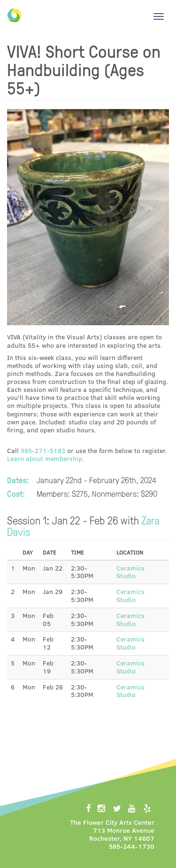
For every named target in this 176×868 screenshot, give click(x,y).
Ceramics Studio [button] (130, 572)
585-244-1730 (132, 846)
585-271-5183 (43, 450)
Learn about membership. (46, 458)
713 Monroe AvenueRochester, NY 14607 (122, 834)
